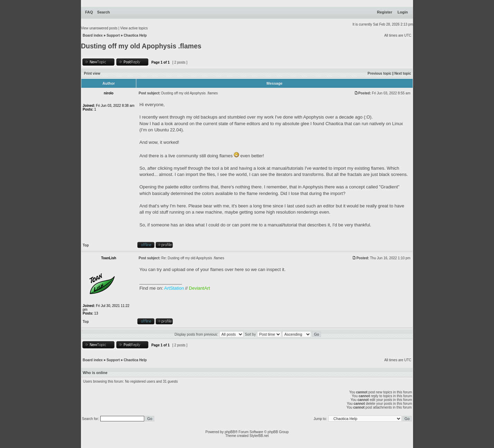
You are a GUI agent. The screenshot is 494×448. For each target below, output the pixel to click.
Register (385, 12)
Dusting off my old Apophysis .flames (141, 46)
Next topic (403, 73)
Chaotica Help (135, 35)
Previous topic (380, 73)
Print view (92, 73)
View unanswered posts (99, 28)
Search (104, 12)
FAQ (89, 12)
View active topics (134, 28)
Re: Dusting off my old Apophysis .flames (193, 258)
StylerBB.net (259, 436)
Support (113, 35)
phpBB (230, 432)
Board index (93, 35)
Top (86, 245)
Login (403, 12)
